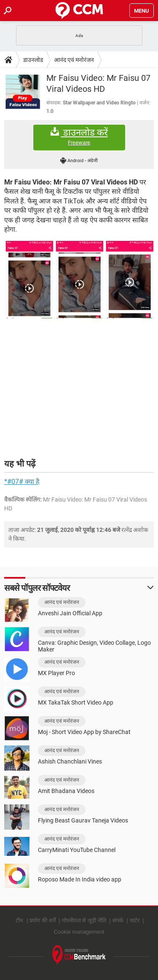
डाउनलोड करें (79, 137)
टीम (19, 920)
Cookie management (79, 932)
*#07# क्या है (22, 482)
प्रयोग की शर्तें (42, 920)
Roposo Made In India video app (80, 879)
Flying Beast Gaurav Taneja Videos (83, 820)
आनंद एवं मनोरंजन (74, 60)
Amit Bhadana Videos (66, 791)
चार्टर (135, 920)
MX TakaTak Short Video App (76, 702)
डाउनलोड (33, 60)
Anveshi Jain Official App (70, 613)
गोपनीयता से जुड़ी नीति (84, 920)
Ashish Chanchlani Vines (70, 761)
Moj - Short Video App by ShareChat (84, 732)
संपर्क (118, 920)
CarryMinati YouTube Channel (77, 850)
